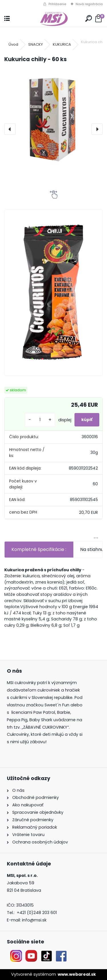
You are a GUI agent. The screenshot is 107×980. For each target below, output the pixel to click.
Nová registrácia (89, 4)
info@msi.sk (34, 920)
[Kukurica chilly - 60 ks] (53, 119)
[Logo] (53, 19)
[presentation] (10, 129)
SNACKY (36, 44)
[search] (89, 19)
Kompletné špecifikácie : (39, 549)
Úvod (13, 44)
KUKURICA (62, 44)
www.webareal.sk (77, 974)
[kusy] (40, 420)
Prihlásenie (57, 4)
